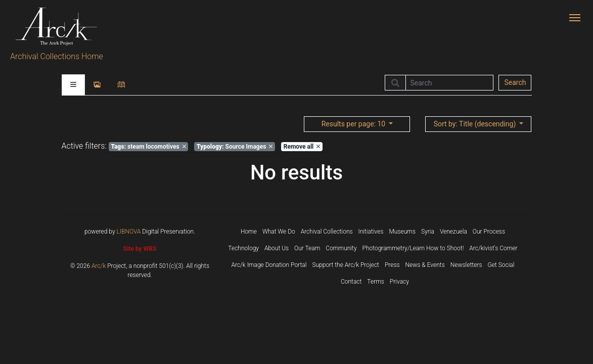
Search (515, 82)
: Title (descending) (476, 124)
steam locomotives (148, 147)
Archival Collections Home (57, 56)
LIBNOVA (129, 232)
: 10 (354, 124)
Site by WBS (140, 249)
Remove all (302, 147)
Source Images (235, 147)
